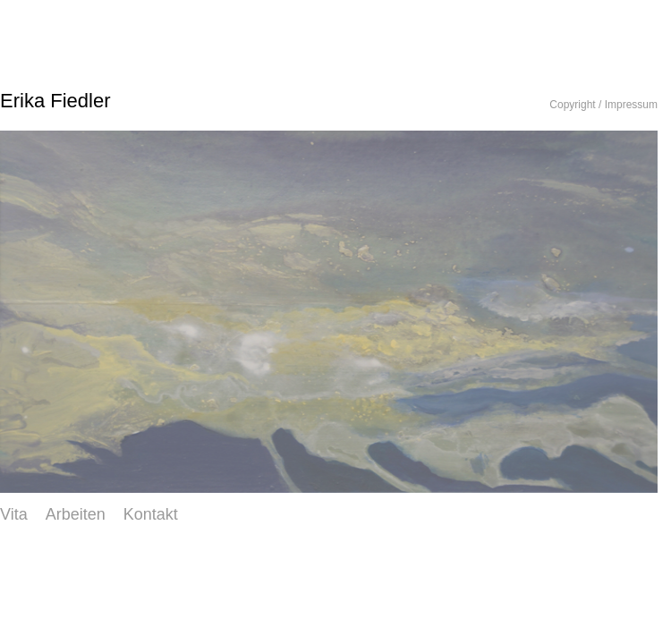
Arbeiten (76, 514)
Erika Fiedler (55, 101)
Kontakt (151, 514)
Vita (14, 514)
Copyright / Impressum (603, 105)
